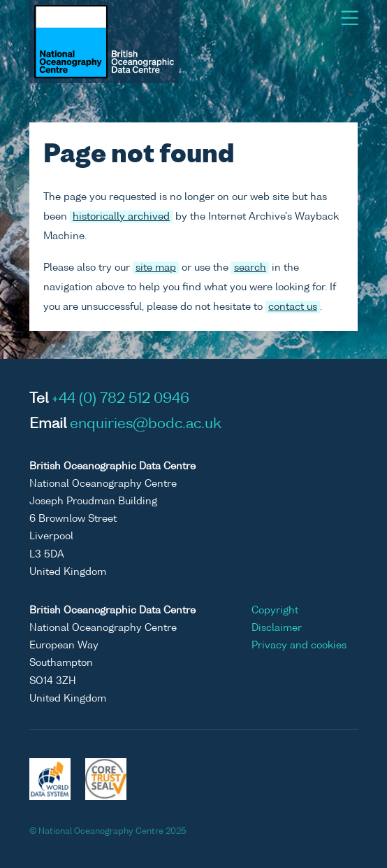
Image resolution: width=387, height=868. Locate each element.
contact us (293, 307)
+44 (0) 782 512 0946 (121, 399)
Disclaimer (277, 628)
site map (156, 268)
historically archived (121, 217)
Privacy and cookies (299, 646)
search (250, 268)
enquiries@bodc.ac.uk (146, 425)
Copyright (275, 611)
